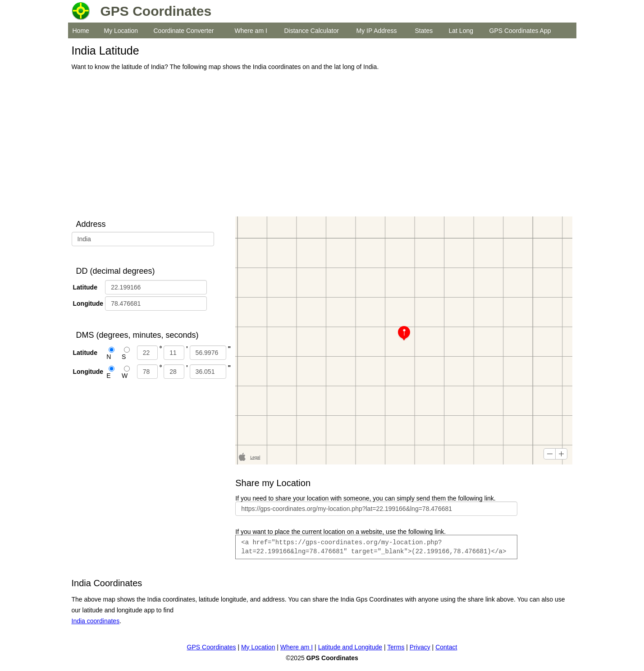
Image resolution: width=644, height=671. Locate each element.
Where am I (251, 31)
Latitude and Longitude (350, 647)
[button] (550, 454)
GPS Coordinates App (520, 31)
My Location (121, 31)
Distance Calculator (312, 31)
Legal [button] (255, 457)
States (424, 31)
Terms (396, 647)
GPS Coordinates (212, 647)
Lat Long (461, 31)
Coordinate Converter (184, 31)
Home (81, 31)
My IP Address (377, 31)
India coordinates (96, 621)
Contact (446, 647)
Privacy (420, 647)
